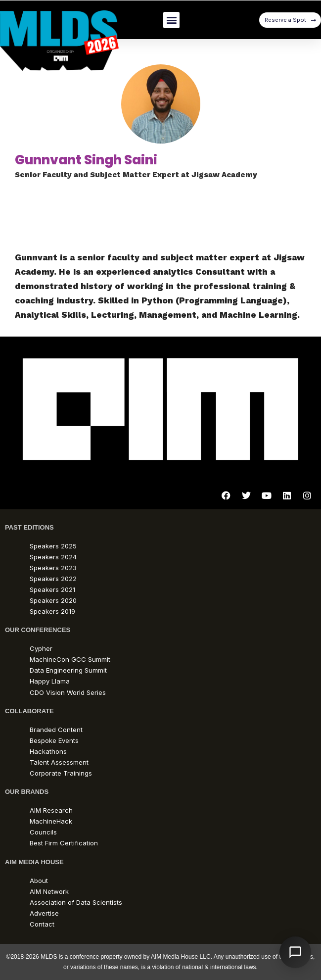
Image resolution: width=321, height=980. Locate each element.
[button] (171, 20)
